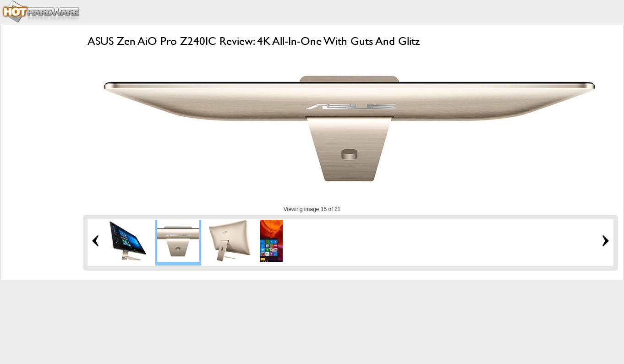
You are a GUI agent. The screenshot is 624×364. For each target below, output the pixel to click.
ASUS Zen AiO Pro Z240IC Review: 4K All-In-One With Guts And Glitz (254, 41)
